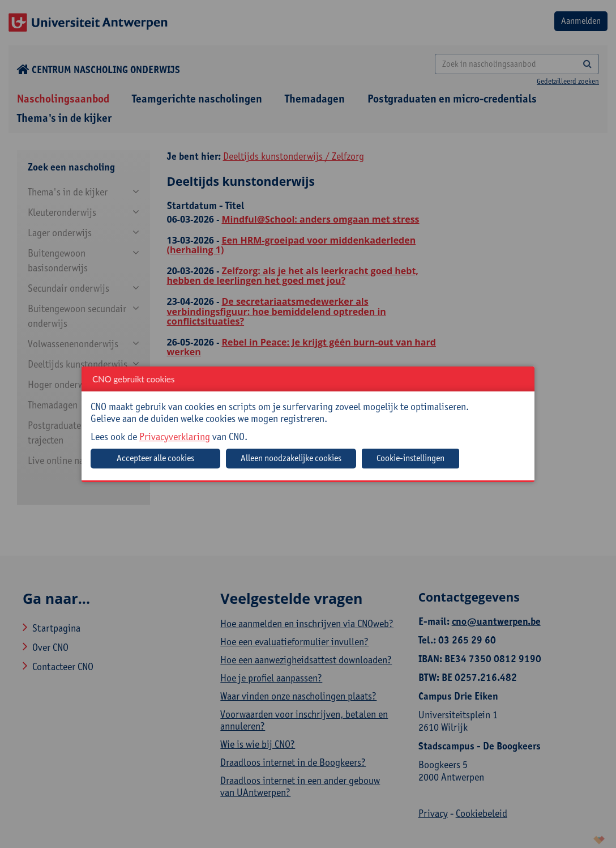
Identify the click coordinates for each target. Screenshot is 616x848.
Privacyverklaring (175, 436)
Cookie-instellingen (410, 458)
